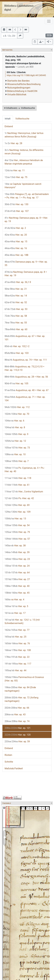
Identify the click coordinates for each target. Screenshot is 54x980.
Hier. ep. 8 (15, 427)
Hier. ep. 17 (15, 613)
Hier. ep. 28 (13, 143)
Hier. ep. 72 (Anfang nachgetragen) (21, 699)
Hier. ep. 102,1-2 (17, 346)
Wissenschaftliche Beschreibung (24, 84)
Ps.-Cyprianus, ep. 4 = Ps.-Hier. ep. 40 (25, 470)
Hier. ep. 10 (15, 454)
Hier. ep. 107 (17, 211)
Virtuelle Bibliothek (17, 95)
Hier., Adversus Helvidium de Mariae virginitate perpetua (24, 162)
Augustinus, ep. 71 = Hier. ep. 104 (25, 399)
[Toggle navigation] (49, 21)
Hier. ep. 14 (16, 296)
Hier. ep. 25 (15, 637)
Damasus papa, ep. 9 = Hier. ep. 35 (26, 263)
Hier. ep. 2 (15, 228)
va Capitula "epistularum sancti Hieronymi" (23, 186)
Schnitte (9, 762)
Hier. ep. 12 (15, 441)
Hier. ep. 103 (17, 353)
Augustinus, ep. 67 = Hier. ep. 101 (25, 338)
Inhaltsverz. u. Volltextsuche (20, 108)
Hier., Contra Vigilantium (24, 492)
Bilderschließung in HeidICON (22, 91)
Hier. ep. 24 (17, 566)
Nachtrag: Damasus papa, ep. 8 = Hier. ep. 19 (26, 220)
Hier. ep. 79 (17, 532)
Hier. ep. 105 (16, 383)
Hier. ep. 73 (17, 448)
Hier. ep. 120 (18, 735)
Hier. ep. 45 (17, 593)
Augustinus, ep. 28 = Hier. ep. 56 (26, 377)
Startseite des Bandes (18, 81)
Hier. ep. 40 (17, 586)
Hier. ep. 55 (16, 323)
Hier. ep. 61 (17, 485)
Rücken (8, 755)
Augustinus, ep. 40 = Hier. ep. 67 (27, 390)
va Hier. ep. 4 (14, 600)
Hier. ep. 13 (15, 519)
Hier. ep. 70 (17, 414)
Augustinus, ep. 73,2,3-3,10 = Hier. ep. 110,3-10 (24, 368)
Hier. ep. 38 (15, 546)
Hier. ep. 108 (18, 650)
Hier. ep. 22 (17, 657)
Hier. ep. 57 (17, 539)
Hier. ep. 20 (16, 235)
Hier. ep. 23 (17, 559)
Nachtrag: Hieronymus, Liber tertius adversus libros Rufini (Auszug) (24, 135)
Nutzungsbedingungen (19, 88)
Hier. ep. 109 (18, 512)
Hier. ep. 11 (15, 170)
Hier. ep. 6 (14, 421)
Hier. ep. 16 (16, 248)
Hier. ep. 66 (17, 708)
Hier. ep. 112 (17, 407)
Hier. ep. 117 (18, 664)
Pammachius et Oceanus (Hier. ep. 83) (24, 679)
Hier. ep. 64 (17, 573)
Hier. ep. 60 (16, 329)
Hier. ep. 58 (16, 316)
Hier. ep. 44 (15, 670)
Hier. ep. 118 (18, 478)
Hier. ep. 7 (17, 461)
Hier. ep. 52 (16, 302)
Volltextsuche (22, 119)
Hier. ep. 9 (16, 434)
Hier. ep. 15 (16, 242)
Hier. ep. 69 (17, 505)
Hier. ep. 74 (17, 721)
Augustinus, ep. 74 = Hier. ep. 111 (26, 360)
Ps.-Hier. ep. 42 (19, 498)
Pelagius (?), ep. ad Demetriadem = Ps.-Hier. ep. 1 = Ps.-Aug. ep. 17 (27, 196)
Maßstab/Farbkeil (14, 768)
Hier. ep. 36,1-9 (18, 282)
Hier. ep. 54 (17, 525)
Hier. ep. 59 (17, 741)
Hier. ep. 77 (17, 630)
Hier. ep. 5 (16, 606)
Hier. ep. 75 (16, 177)
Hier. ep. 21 (16, 289)
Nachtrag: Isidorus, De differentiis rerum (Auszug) (24, 152)
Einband (9, 126)
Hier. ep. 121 (18, 728)
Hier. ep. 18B (16, 255)
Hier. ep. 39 (17, 552)
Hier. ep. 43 (15, 715)
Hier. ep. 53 (16, 309)
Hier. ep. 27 (17, 579)
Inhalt (8, 119)
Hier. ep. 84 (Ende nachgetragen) (20, 689)
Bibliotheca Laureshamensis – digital (20, 8)
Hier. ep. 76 (17, 643)
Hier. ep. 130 (16, 204)
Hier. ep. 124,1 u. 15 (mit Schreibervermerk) (22, 621)
